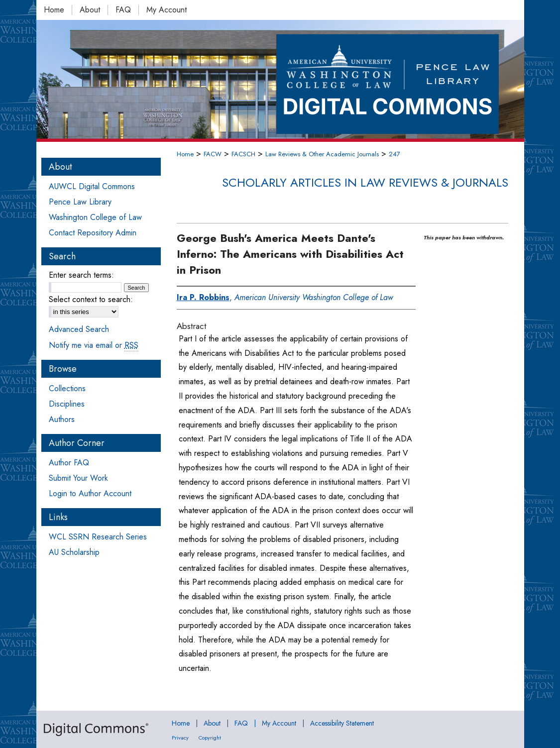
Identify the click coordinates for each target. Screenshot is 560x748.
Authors (62, 419)
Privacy (180, 738)
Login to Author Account (90, 493)
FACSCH (243, 154)
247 (394, 154)
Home (185, 154)
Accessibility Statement (342, 723)
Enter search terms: (81, 275)
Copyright (210, 738)
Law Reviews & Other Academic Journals (322, 154)
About (212, 723)
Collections (67, 388)
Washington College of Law (95, 217)
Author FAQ (69, 463)
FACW (213, 154)
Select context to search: (91, 299)
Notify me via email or (94, 345)
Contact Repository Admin (93, 233)
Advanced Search (79, 329)
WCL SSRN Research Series (98, 537)
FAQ (241, 723)
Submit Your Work (78, 478)
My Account (279, 723)
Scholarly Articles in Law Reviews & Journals (365, 182)
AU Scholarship (74, 552)
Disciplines (67, 404)
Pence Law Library (80, 202)
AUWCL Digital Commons (92, 186)
